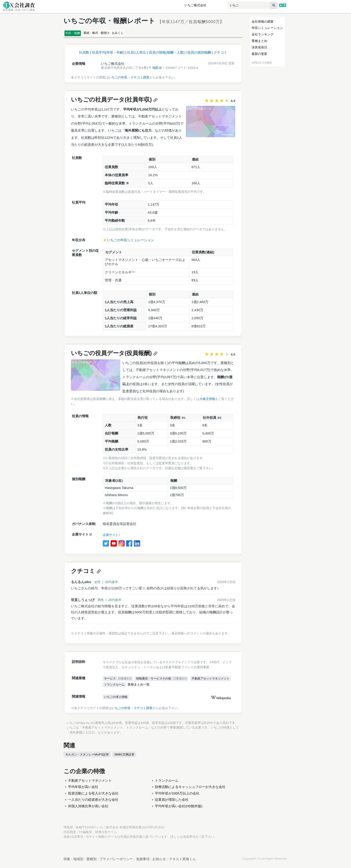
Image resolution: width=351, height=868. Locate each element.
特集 (67, 861)
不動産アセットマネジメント (125, 687)
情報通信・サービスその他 (165, 681)
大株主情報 (207, 401)
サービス (119, 681)
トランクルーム (160, 687)
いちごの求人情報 (117, 699)
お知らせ (159, 861)
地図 (157, 70)
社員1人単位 (137, 54)
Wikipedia (221, 700)
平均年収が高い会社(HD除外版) (179, 808)
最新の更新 (259, 54)
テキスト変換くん (182, 861)
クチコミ (220, 54)
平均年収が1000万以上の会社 (177, 795)
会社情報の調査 (263, 22)
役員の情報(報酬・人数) (167, 54)
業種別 (91, 861)
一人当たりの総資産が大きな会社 (93, 802)
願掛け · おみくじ (131, 34)
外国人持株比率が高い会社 (88, 808)
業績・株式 (101, 34)
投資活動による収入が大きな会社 (93, 795)
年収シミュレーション (267, 28)
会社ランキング (263, 34)
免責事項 (189, 839)
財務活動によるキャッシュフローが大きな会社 (190, 789)
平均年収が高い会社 (83, 789)
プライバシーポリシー (116, 861)
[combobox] (240, 6)
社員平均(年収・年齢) (108, 54)
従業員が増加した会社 (172, 802)
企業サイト (111, 537)
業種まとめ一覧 (186, 687)
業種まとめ (259, 41)
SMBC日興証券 (127, 757)
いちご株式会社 (195, 5)
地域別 (78, 861)
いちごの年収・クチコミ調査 (129, 79)
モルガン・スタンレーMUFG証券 (88, 757)
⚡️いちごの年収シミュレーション (128, 242)
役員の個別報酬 (199, 54)
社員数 (84, 54)
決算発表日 (259, 47)
